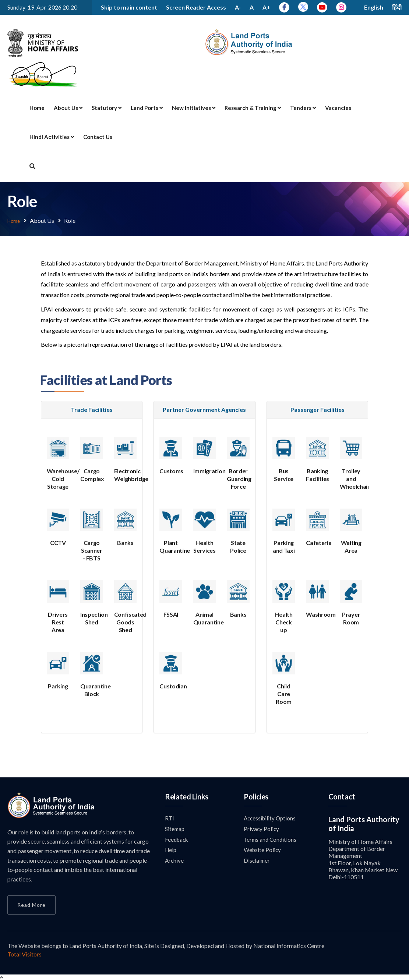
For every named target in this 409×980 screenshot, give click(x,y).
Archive (175, 861)
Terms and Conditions (271, 840)
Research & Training (253, 108)
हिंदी (397, 7)
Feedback (177, 840)
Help (171, 850)
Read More (31, 904)
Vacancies (338, 108)
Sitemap (175, 829)
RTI (170, 818)
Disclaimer (257, 861)
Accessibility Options (271, 818)
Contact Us (98, 137)
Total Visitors (24, 953)
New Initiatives (194, 108)
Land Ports (147, 108)
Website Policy (263, 850)
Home (37, 108)
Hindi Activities (52, 137)
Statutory (107, 108)
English (374, 7)
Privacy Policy (262, 829)
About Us (68, 108)
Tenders (303, 108)
